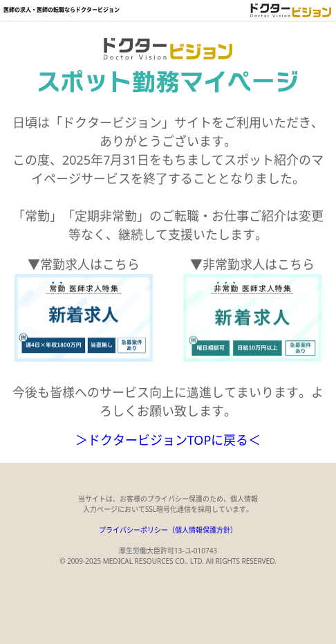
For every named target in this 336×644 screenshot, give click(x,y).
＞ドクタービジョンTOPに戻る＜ (168, 440)
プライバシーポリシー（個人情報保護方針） (168, 530)
